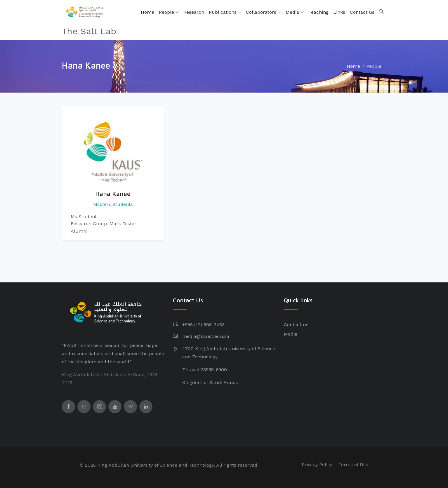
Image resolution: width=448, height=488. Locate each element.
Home (147, 12)
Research (194, 12)
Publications (225, 12)
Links (339, 12)
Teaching (318, 12)
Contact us (362, 12)
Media (295, 12)
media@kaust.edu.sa (206, 336)
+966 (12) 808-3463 (203, 325)
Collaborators (263, 12)
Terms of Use (353, 464)
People (169, 12)
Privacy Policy (317, 464)
